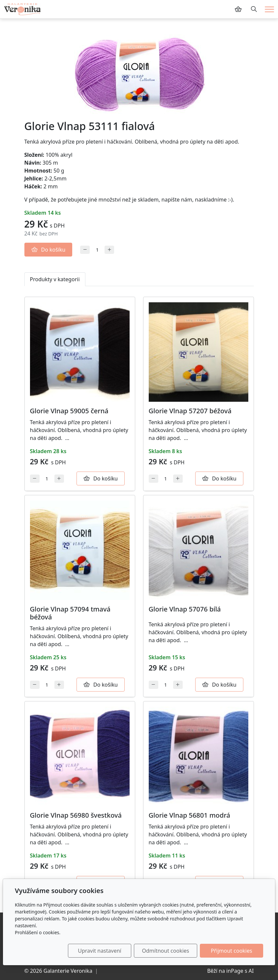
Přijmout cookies (231, 951)
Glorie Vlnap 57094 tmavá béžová (70, 613)
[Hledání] (254, 9)
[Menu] (269, 9)
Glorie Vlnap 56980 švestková (76, 815)
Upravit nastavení (99, 951)
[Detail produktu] (80, 352)
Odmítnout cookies (166, 951)
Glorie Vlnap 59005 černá (69, 411)
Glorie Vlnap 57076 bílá (185, 609)
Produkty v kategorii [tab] (55, 279)
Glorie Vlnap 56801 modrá (189, 815)
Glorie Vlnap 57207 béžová (190, 411)
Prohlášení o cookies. (38, 932)
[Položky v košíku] (238, 9)
